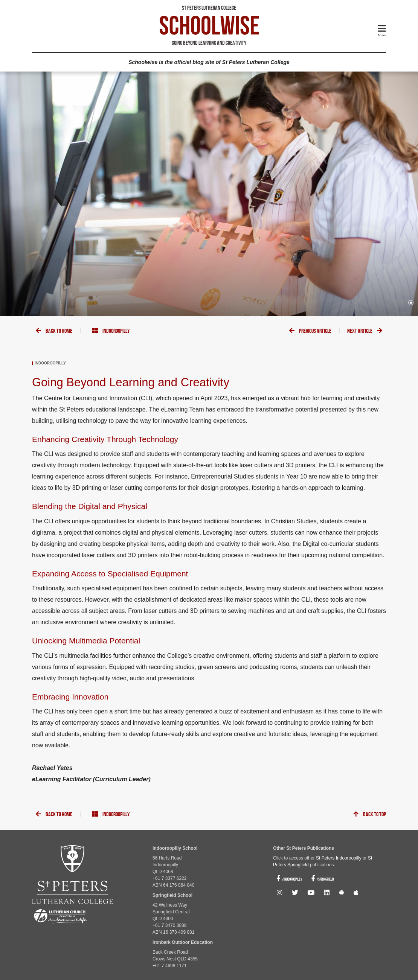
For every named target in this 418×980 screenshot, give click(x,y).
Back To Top (370, 815)
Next (365, 331)
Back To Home (54, 331)
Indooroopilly (111, 331)
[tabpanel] (209, 194)
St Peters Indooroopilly (339, 858)
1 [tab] (411, 303)
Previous (310, 331)
